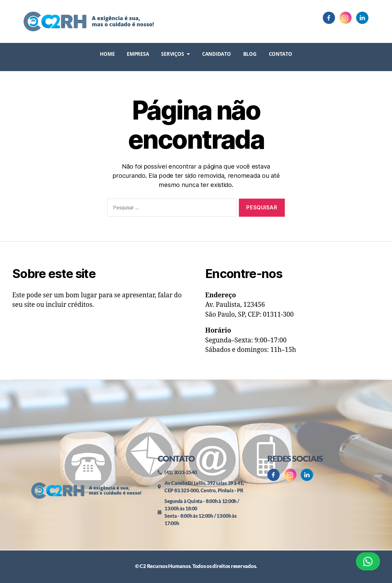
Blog (250, 54)
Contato (281, 54)
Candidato (217, 54)
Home (107, 54)
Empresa (138, 54)
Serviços (175, 54)
